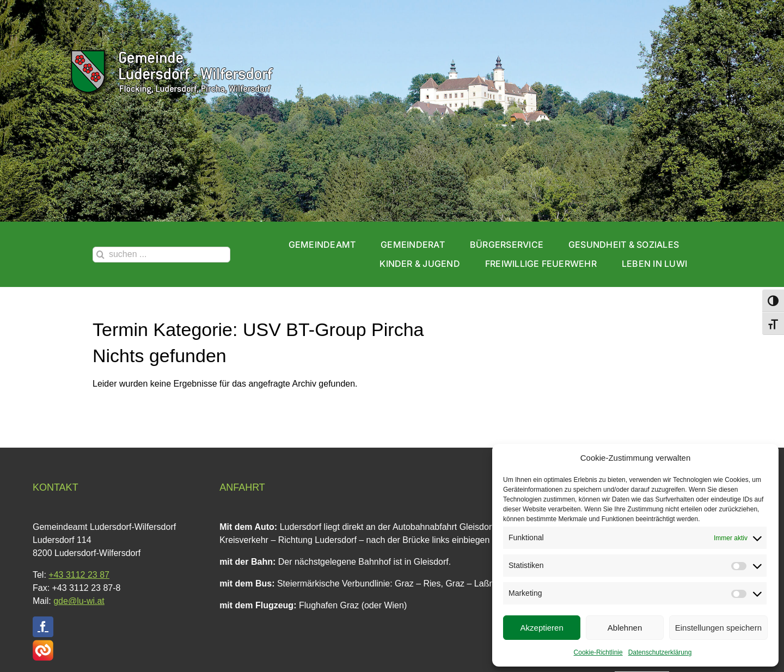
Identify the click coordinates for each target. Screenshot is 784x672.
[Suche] (100, 255)
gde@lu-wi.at (79, 601)
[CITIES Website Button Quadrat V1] (43, 644)
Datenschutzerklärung (660, 652)
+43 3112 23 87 (79, 575)
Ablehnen (625, 628)
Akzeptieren (542, 628)
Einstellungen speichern (718, 628)
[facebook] (43, 627)
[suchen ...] (161, 255)
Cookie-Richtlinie (598, 652)
